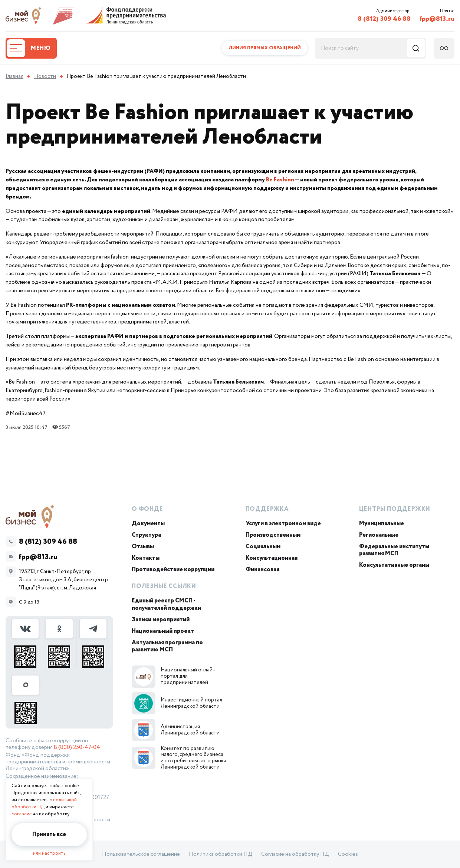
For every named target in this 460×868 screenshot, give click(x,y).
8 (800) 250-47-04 (77, 747)
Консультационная (272, 558)
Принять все (49, 834)
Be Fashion (280, 180)
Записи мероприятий (161, 620)
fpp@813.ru (437, 19)
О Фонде (147, 509)
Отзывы (143, 547)
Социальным (263, 547)
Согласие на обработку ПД (295, 854)
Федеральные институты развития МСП (394, 550)
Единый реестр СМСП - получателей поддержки (166, 604)
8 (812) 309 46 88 (384, 19)
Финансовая (262, 570)
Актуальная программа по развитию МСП (167, 646)
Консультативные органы (394, 565)
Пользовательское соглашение (141, 854)
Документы (148, 524)
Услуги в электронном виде (283, 524)
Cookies (348, 854)
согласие (22, 814)
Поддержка (267, 509)
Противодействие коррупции (173, 570)
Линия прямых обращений (265, 48)
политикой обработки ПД (44, 803)
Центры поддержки (395, 509)
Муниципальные (382, 524)
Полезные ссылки (164, 586)
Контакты (146, 558)
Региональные (379, 535)
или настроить (49, 853)
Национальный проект (163, 631)
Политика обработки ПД (221, 854)
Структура (146, 535)
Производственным (273, 535)
